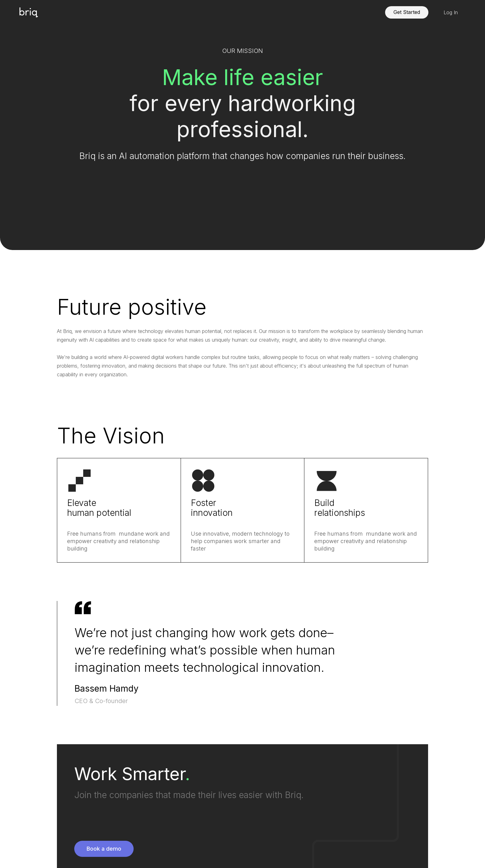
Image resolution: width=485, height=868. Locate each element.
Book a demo (104, 849)
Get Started (407, 12)
